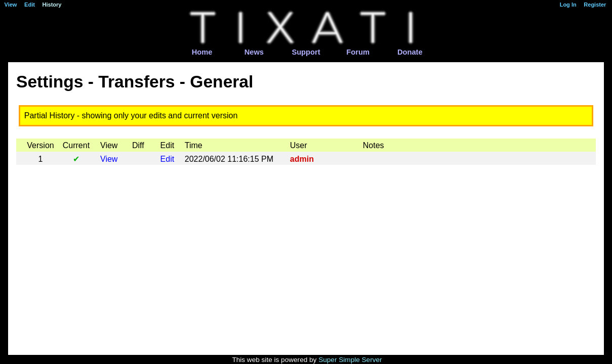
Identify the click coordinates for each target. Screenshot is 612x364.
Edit (168, 159)
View (109, 159)
